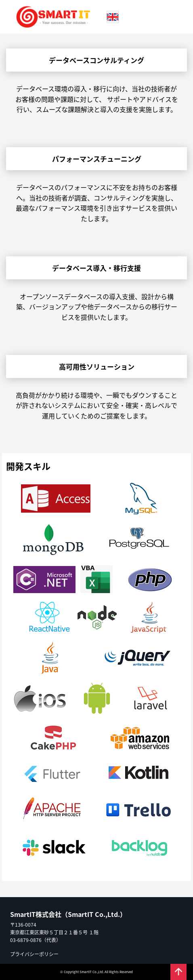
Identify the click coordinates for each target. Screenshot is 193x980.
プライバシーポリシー (34, 954)
